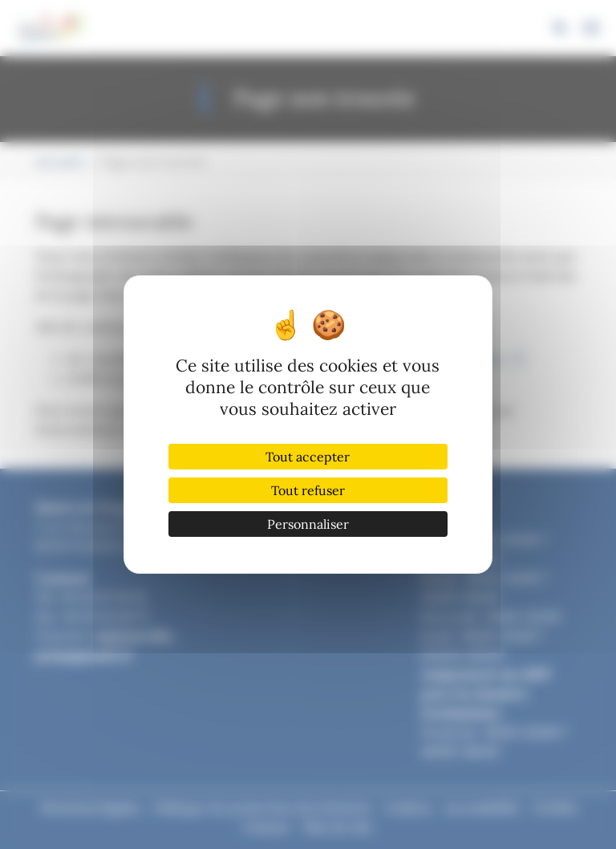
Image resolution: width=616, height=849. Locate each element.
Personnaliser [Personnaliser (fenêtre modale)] (308, 524)
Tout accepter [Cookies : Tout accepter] (308, 457)
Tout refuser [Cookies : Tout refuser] (308, 490)
